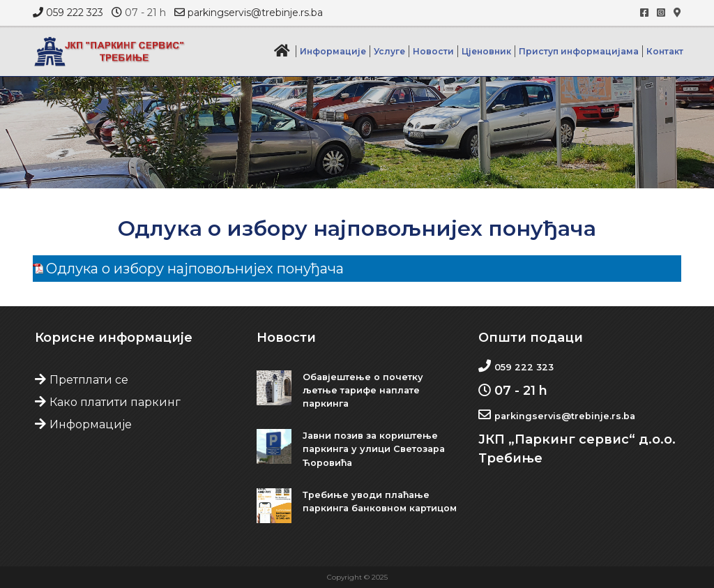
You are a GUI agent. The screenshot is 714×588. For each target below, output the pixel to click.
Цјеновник (486, 51)
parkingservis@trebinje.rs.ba (255, 13)
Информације (333, 51)
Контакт (665, 51)
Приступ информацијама (579, 51)
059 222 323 (75, 13)
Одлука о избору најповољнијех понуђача (195, 269)
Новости (433, 51)
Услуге (389, 51)
